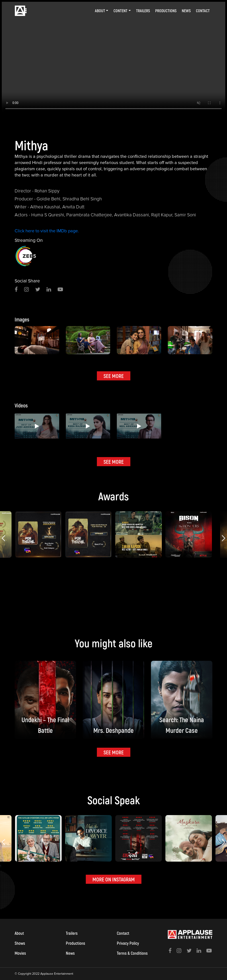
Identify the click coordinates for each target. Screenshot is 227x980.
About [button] (100, 11)
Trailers (143, 11)
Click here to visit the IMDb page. (47, 231)
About (19, 933)
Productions (166, 11)
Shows (20, 943)
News (186, 11)
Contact (203, 11)
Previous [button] (3, 534)
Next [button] (224, 534)
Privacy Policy (128, 943)
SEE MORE (114, 376)
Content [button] (120, 11)
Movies (20, 953)
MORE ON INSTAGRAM (114, 879)
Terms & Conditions (132, 953)
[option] (113, 58)
